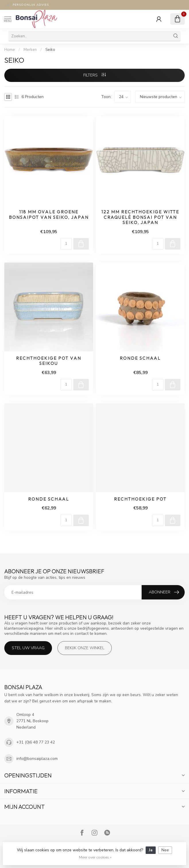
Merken (30, 50)
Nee (165, 850)
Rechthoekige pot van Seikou (49, 361)
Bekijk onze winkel (85, 648)
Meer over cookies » (95, 857)
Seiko (50, 50)
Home (10, 50)
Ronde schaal (140, 358)
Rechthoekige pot (140, 499)
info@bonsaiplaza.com (37, 759)
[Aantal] (66, 244)
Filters (95, 75)
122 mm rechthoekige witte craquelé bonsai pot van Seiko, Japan (140, 217)
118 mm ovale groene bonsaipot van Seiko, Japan (49, 214)
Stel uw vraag (28, 648)
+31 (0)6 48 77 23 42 (36, 742)
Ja (151, 850)
